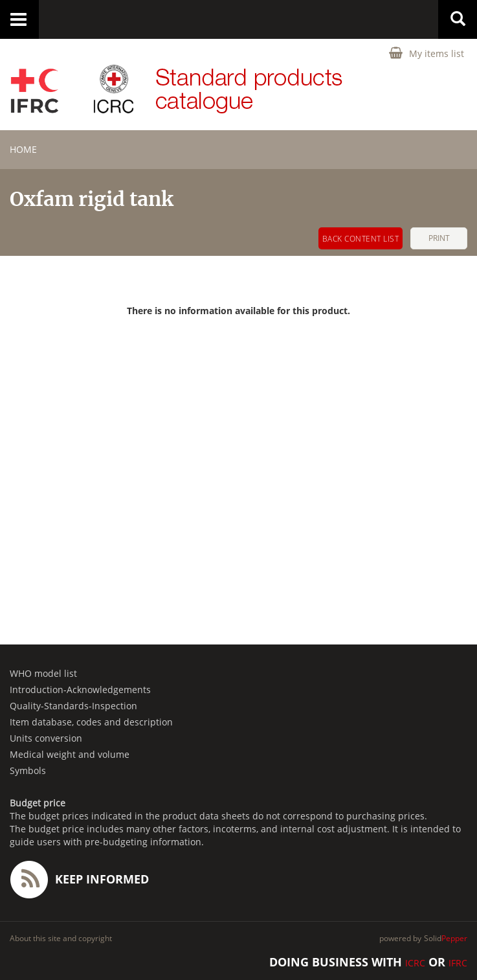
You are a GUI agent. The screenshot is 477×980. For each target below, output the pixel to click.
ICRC (415, 963)
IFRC (458, 963)
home (23, 149)
